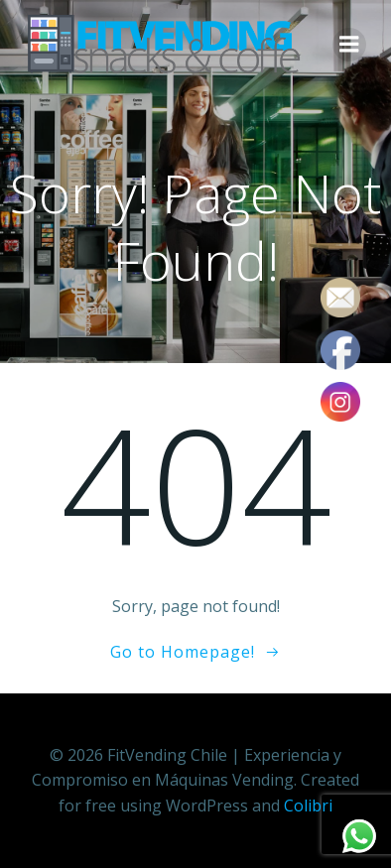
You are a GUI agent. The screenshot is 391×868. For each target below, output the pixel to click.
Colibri (308, 806)
